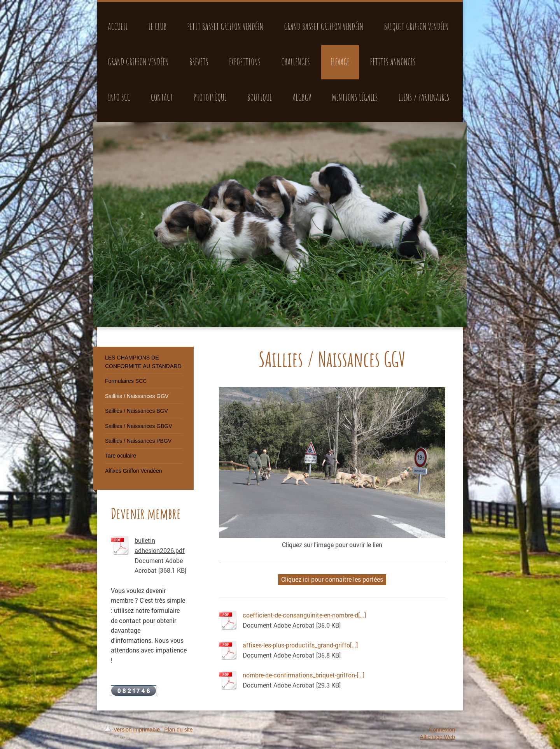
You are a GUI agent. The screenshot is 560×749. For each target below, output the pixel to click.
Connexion (442, 730)
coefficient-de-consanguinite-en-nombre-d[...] (304, 615)
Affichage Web (437, 737)
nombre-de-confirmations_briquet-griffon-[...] (304, 675)
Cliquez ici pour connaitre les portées (332, 579)
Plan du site (178, 730)
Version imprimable (133, 730)
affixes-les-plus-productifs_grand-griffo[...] (300, 645)
